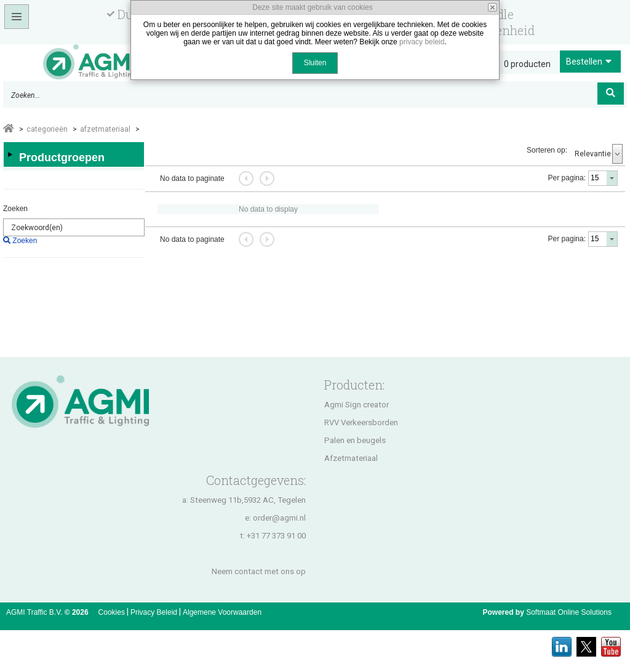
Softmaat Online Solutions (569, 612)
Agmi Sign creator (357, 405)
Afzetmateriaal (351, 458)
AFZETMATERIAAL (105, 129)
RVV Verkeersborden (361, 422)
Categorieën (47, 129)
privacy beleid (422, 42)
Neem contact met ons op (259, 571)
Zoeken (15, 209)
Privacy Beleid (154, 612)
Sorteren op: (547, 150)
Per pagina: (567, 178)
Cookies (112, 612)
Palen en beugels (355, 440)
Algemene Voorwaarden (222, 612)
